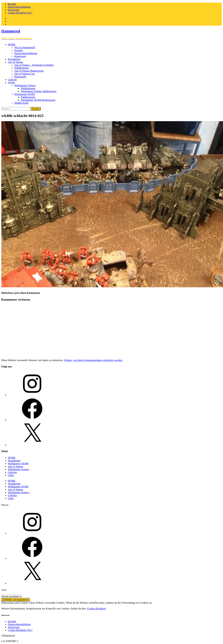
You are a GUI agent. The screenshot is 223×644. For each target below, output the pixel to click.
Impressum (14, 10)
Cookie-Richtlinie (96, 609)
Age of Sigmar (15, 62)
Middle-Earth (21, 103)
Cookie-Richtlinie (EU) (20, 13)
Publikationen (22, 68)
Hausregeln (20, 77)
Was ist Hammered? (25, 47)
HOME (12, 45)
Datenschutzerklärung (19, 7)
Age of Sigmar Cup (24, 74)
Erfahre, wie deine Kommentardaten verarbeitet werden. (93, 360)
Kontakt (12, 4)
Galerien (12, 80)
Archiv (11, 82)
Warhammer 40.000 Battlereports (38, 100)
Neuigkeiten (14, 59)
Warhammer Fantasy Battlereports (39, 91)
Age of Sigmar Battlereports (29, 71)
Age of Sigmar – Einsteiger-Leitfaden (34, 65)
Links (11, 475)
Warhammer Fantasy (25, 85)
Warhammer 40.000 (25, 94)
